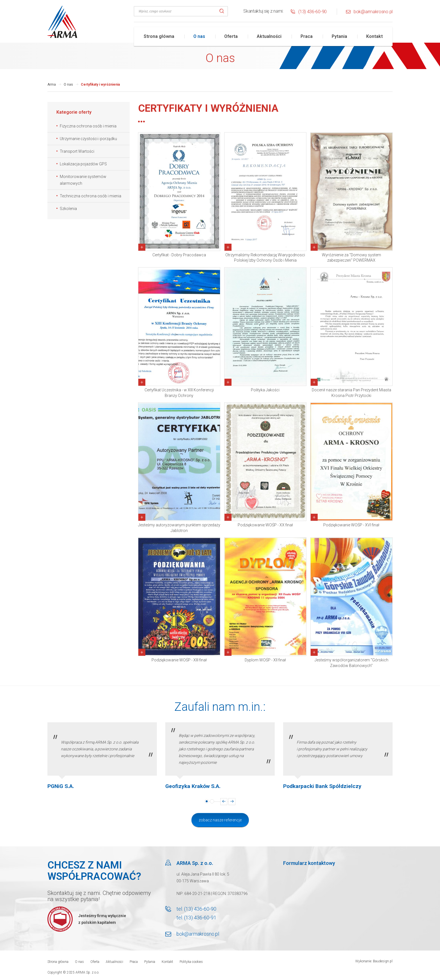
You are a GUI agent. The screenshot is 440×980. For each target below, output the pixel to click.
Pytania (339, 36)
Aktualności (269, 36)
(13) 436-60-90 (312, 12)
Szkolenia (68, 209)
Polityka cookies (191, 962)
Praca (307, 36)
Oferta (231, 36)
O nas (199, 36)
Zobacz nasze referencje (220, 820)
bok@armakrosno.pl (373, 12)
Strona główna (159, 36)
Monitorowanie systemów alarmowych (83, 180)
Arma (52, 84)
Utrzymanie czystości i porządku (88, 139)
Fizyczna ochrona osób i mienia (88, 126)
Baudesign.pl (383, 961)
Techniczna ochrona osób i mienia (90, 196)
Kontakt (374, 36)
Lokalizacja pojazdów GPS (83, 164)
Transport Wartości (77, 151)
